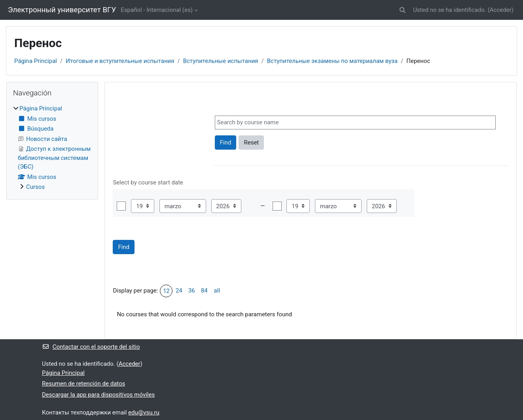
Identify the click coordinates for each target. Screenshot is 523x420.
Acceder (501, 10)
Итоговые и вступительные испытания (120, 61)
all (217, 291)
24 (179, 291)
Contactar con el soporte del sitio (91, 347)
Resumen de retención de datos (83, 384)
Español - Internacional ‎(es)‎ (157, 10)
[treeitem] (52, 148)
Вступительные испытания (221, 61)
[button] (403, 10)
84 (204, 291)
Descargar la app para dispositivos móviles (98, 395)
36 (192, 291)
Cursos (35, 187)
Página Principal (36, 61)
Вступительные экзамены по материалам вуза (332, 61)
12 (166, 291)
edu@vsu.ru (144, 412)
